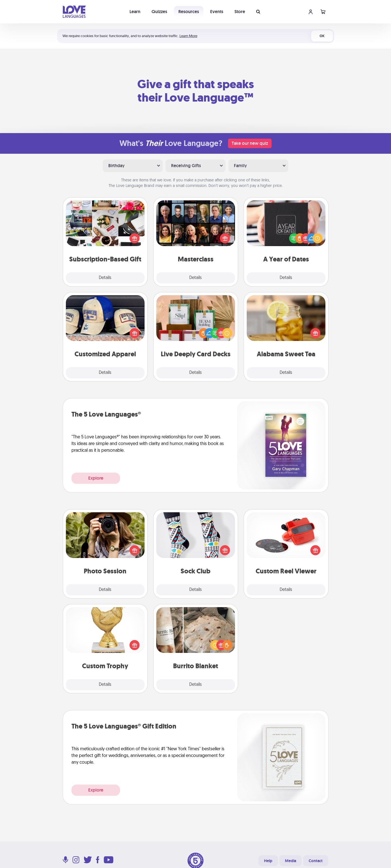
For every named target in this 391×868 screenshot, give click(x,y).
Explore (96, 478)
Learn (135, 12)
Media (291, 861)
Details (105, 278)
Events (217, 12)
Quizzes (159, 12)
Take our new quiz (250, 143)
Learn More (188, 36)
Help (268, 861)
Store (240, 12)
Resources (189, 12)
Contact (316, 861)
